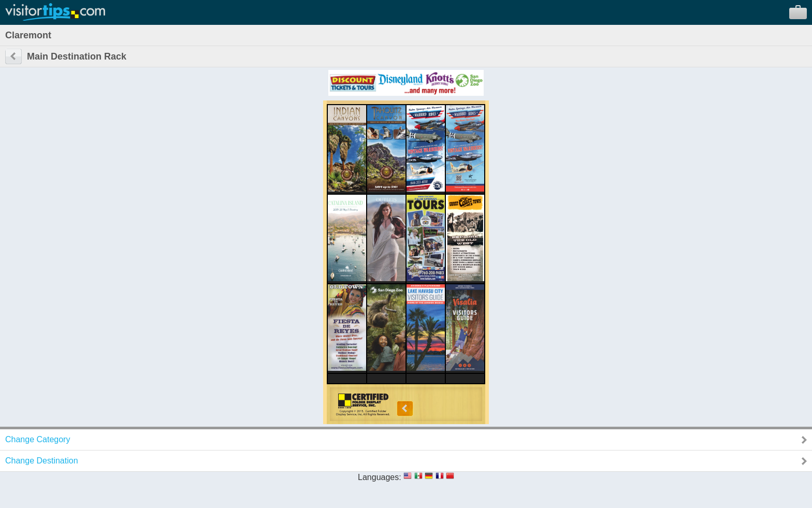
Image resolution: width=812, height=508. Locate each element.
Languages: (380, 477)
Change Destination (42, 461)
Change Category (38, 439)
